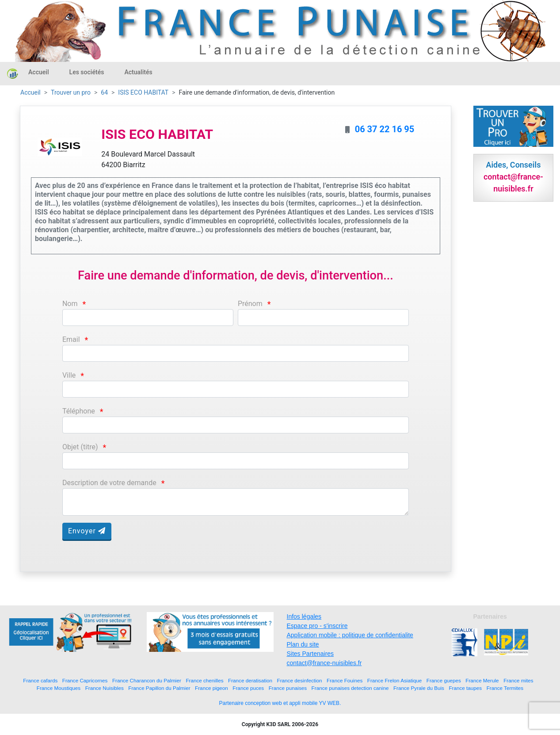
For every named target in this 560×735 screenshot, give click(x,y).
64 (104, 92)
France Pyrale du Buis (419, 688)
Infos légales (304, 616)
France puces (248, 688)
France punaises (288, 688)
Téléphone (79, 411)
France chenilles (204, 680)
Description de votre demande (109, 483)
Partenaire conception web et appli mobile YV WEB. (280, 703)
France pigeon (211, 688)
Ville (69, 375)
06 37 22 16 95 (385, 129)
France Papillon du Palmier (159, 688)
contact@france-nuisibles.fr (324, 663)
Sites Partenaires (310, 654)
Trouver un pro (71, 92)
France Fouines (345, 680)
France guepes (444, 680)
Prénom (250, 304)
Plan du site (303, 644)
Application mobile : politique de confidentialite (350, 635)
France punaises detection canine (350, 688)
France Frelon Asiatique (394, 680)
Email (71, 339)
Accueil (39, 72)
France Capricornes (85, 680)
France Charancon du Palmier (147, 680)
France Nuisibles (105, 688)
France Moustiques (59, 688)
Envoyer (87, 531)
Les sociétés (87, 72)
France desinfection (300, 680)
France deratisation (250, 680)
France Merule (482, 680)
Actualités (138, 72)
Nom (70, 304)
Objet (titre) (80, 447)
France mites (518, 680)
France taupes (465, 688)
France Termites (505, 688)
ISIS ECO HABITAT (143, 92)
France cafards (40, 680)
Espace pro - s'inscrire (317, 626)
